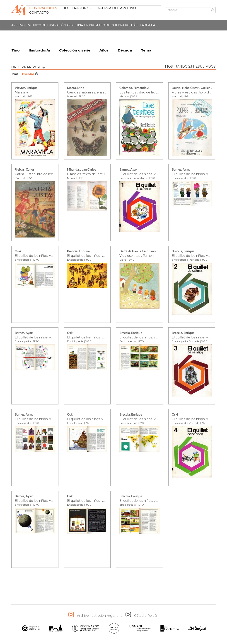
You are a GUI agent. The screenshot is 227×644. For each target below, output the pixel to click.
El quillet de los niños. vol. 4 (193, 419)
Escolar (30, 74)
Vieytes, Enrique (26, 88)
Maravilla (21, 92)
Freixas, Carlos (25, 170)
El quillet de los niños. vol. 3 (193, 337)
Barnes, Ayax (128, 170)
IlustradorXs (77, 8)
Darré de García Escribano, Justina (143, 252)
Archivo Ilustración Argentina (100, 616)
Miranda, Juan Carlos (82, 170)
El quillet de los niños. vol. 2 (193, 256)
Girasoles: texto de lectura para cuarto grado (101, 174)
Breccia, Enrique (78, 252)
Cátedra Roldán (146, 616)
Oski (18, 252)
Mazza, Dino (76, 88)
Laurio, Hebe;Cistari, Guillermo (193, 88)
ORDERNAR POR (28, 67)
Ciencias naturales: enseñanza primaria (97, 92)
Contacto (39, 12)
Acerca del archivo (117, 8)
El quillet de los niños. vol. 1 (140, 174)
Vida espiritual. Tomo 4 (137, 256)
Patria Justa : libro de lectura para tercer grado (51, 174)
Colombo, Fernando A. (135, 88)
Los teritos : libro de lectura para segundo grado (157, 92)
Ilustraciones (43, 8)
